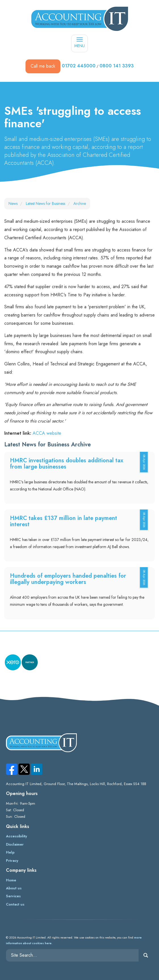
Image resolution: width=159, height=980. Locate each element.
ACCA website (47, 433)
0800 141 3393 (117, 66)
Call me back (43, 66)
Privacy (12, 861)
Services (13, 896)
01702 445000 (79, 66)
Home (11, 880)
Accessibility (16, 836)
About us (14, 888)
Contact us (15, 904)
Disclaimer (15, 844)
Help (10, 852)
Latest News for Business (45, 203)
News (13, 203)
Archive (80, 203)
